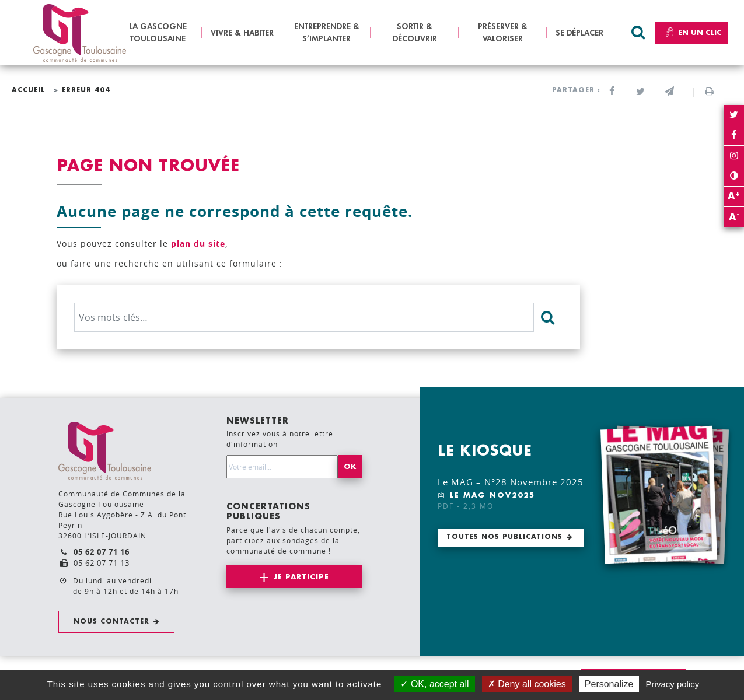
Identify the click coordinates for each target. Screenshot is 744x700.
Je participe (301, 577)
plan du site (198, 244)
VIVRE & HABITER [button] (242, 33)
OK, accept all (434, 684)
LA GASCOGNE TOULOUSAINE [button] (158, 32)
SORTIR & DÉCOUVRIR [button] (415, 32)
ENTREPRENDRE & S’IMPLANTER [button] (327, 32)
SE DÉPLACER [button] (579, 33)
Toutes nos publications (504, 537)
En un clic (692, 33)
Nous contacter (111, 622)
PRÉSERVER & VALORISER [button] (503, 32)
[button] (669, 92)
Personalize (609, 684)
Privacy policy (673, 684)
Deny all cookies (527, 684)
